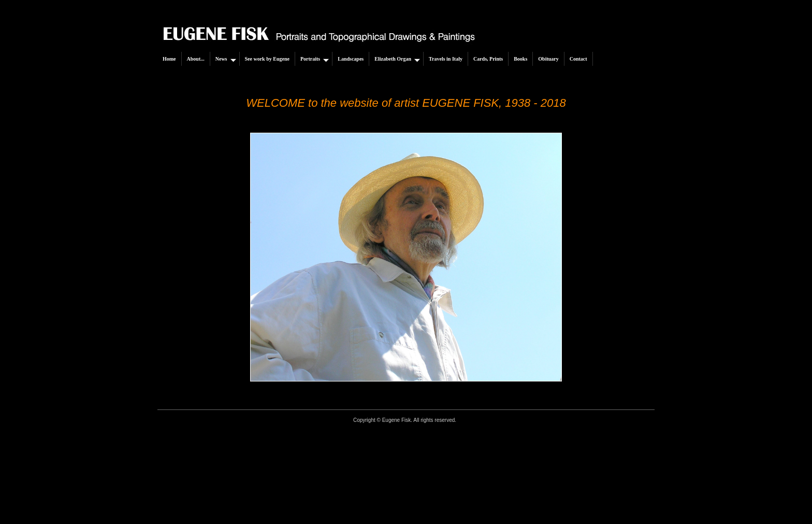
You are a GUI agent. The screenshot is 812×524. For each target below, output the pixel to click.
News (226, 59)
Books (520, 59)
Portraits (315, 59)
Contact (578, 59)
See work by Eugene (267, 59)
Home (169, 59)
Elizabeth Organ (397, 59)
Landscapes (351, 59)
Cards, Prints (488, 59)
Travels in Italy (446, 59)
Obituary (548, 59)
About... (196, 59)
